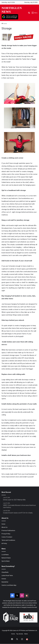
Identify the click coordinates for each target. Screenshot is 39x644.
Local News (5, 555)
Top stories (20, 634)
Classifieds (5, 572)
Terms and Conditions (8, 540)
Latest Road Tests (7, 575)
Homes (4, 579)
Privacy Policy (6, 534)
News (26, 634)
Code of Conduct (7, 537)
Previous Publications (8, 530)
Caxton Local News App (9, 585)
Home (4, 24)
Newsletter (5, 582)
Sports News (6, 561)
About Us (4, 527)
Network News (6, 558)
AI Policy (4, 543)
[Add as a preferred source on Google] (10, 17)
